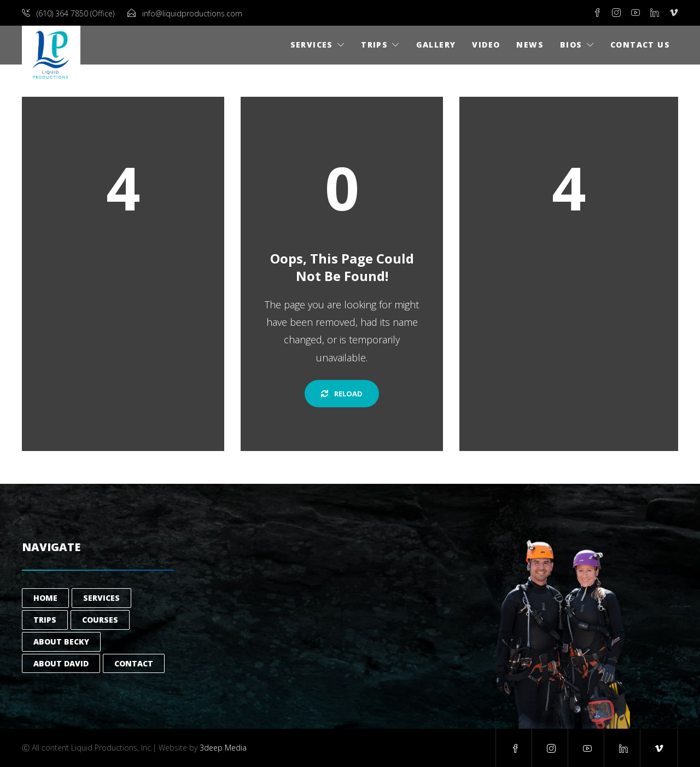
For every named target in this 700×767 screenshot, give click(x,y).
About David (61, 663)
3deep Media (223, 748)
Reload (342, 394)
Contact (134, 663)
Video (486, 45)
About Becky (61, 642)
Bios (571, 45)
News (530, 45)
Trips (374, 45)
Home (45, 598)
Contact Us (640, 45)
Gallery (436, 45)
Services (312, 45)
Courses (100, 620)
